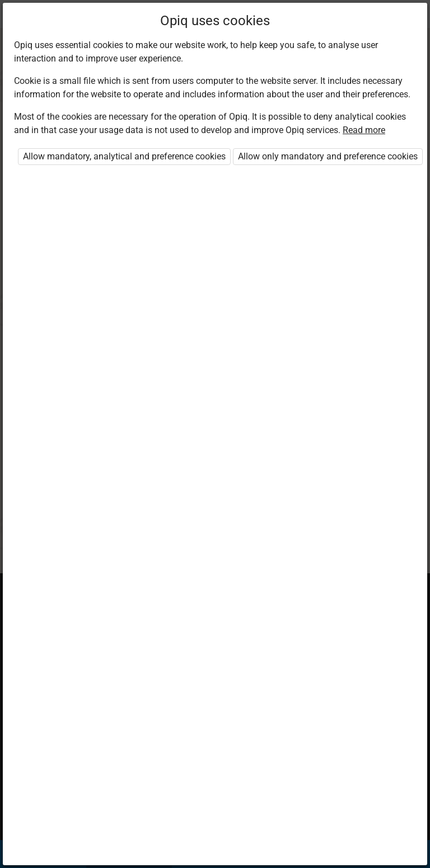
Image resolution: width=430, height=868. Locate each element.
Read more (364, 130)
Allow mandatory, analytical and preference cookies (124, 156)
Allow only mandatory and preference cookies (328, 156)
